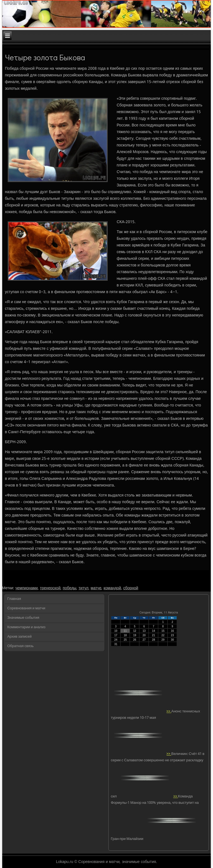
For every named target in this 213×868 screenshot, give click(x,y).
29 (163, 640)
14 (154, 631)
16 (172, 631)
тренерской (50, 588)
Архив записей (19, 637)
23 (172, 635)
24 (116, 640)
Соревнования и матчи (26, 608)
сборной (131, 588)
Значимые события (23, 618)
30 (172, 640)
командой (112, 588)
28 (154, 640)
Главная (14, 599)
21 (154, 635)
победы (69, 588)
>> (169, 711)
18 (125, 635)
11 (125, 631)
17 (116, 635)
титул (83, 588)
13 (144, 631)
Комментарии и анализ (26, 627)
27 (144, 640)
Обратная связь (20, 646)
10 (116, 631)
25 (125, 640)
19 (135, 635)
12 (135, 631)
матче (96, 588)
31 (116, 644)
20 (144, 635)
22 (163, 635)
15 (163, 631)
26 (135, 640)
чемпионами (26, 588)
